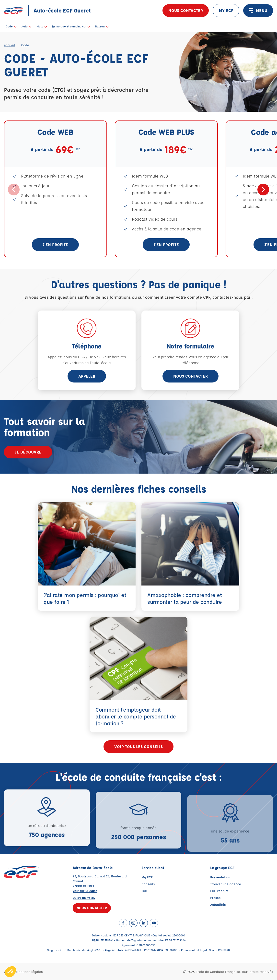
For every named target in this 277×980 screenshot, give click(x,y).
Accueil (10, 45)
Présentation (220, 877)
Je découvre (28, 452)
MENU (258, 11)
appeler (87, 376)
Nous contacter (186, 10)
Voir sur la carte (85, 891)
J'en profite (55, 245)
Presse (215, 898)
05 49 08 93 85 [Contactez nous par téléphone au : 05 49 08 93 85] (84, 898)
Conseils (148, 884)
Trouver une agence (226, 884)
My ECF (147, 877)
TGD (144, 891)
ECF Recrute (219, 891)
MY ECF (226, 10)
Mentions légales (29, 972)
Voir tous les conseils (138, 747)
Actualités (218, 904)
